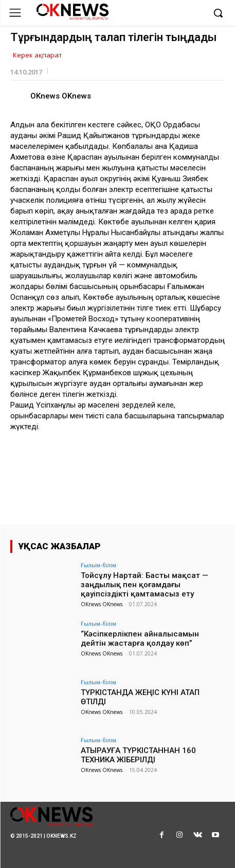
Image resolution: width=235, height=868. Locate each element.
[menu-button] (15, 13)
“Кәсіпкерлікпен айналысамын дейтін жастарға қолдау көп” (140, 639)
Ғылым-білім (98, 565)
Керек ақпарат (38, 55)
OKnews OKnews (61, 96)
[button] (218, 13)
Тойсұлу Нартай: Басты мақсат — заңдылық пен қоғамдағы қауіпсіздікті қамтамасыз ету (144, 585)
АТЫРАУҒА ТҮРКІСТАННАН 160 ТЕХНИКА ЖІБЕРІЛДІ (138, 755)
